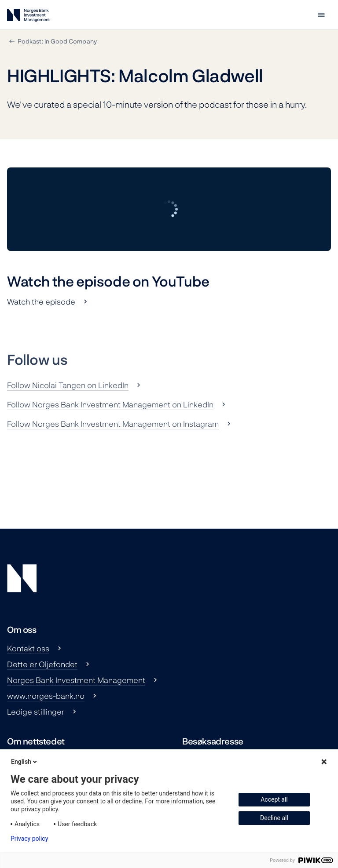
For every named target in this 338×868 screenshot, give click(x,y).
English (25, 762)
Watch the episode (41, 301)
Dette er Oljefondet (42, 664)
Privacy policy (29, 839)
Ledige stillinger (36, 712)
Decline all (274, 818)
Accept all (274, 799)
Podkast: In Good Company (57, 41)
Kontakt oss (28, 648)
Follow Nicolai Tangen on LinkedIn (68, 385)
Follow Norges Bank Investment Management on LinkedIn (110, 404)
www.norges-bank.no (46, 696)
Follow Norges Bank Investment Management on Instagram (113, 424)
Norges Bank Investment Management (76, 680)
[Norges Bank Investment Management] (28, 17)
